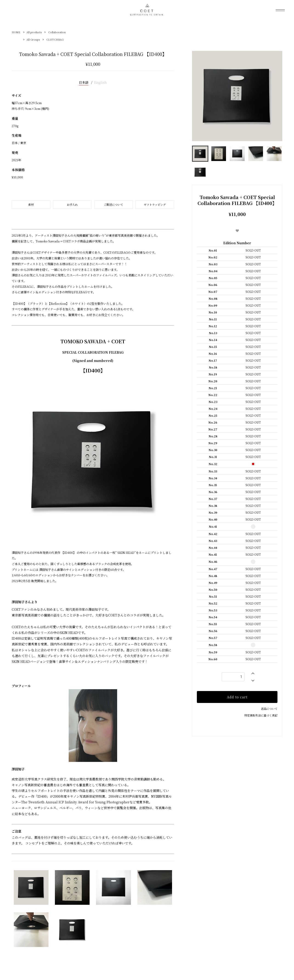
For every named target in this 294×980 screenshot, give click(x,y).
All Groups (33, 39)
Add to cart (237, 697)
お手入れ (72, 204)
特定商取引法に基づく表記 (261, 715)
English (100, 82)
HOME (16, 32)
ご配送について (113, 204)
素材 (31, 204)
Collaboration (57, 32)
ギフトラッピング (155, 204)
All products (34, 32)
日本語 (84, 82)
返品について (269, 709)
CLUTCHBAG (55, 39)
